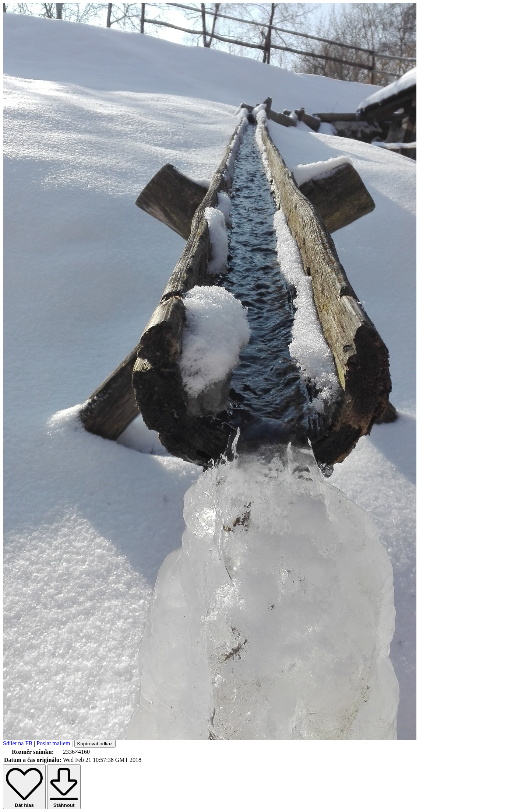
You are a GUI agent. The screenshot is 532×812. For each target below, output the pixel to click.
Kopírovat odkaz (95, 744)
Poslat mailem (53, 743)
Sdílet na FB (18, 743)
